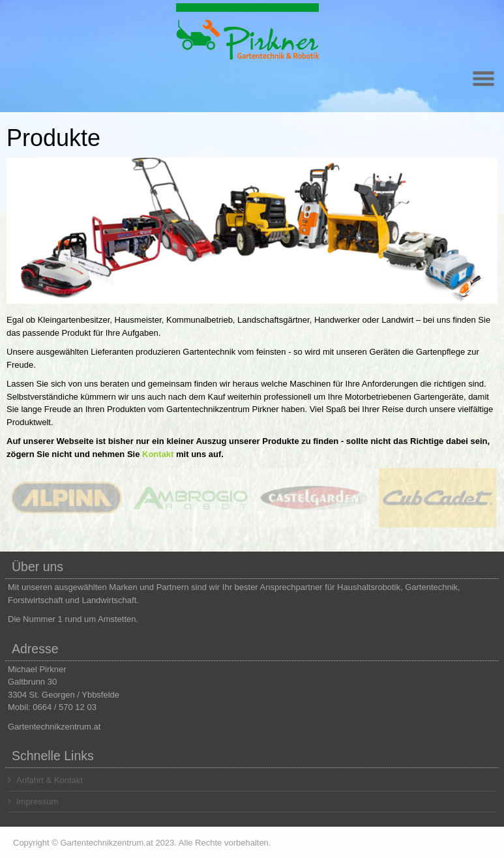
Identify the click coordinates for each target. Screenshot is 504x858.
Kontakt (158, 454)
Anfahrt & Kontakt (45, 780)
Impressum (33, 802)
